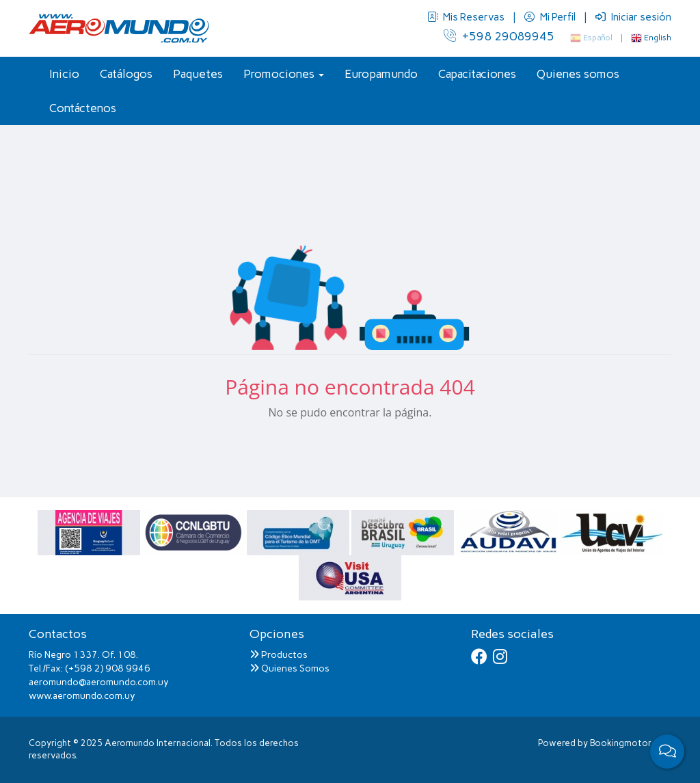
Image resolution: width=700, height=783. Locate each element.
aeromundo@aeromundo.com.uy (99, 682)
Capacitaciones (477, 74)
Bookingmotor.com (631, 743)
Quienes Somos (290, 668)
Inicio (64, 74)
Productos (279, 655)
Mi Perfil (551, 17)
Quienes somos (578, 74)
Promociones (284, 74)
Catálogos (126, 74)
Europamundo (381, 74)
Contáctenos (83, 108)
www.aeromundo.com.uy (82, 696)
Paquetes (198, 74)
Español (591, 38)
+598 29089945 (499, 36)
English (651, 38)
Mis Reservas (467, 17)
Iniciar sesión (633, 17)
